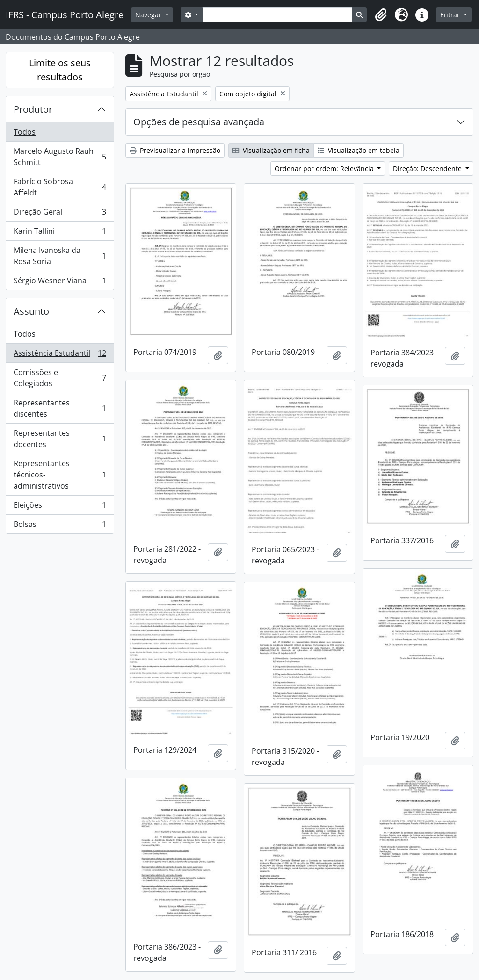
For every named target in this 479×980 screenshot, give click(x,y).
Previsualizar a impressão (175, 150)
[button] (381, 15)
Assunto (31, 311)
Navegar (149, 15)
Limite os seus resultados (60, 70)
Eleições (60, 507)
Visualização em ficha (271, 150)
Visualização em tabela (359, 150)
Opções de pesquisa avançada (199, 122)
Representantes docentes (60, 439)
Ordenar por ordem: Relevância (325, 169)
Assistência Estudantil (60, 355)
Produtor (33, 109)
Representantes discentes (60, 408)
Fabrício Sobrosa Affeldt (60, 187)
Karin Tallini (60, 233)
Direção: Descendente (428, 169)
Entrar (451, 15)
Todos (25, 132)
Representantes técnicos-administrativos (60, 475)
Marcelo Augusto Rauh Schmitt (60, 157)
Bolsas (60, 526)
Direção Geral (60, 214)
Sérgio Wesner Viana (60, 282)
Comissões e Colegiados (60, 378)
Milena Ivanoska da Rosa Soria (60, 256)
